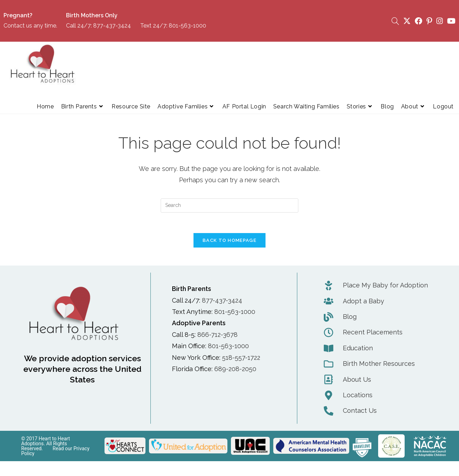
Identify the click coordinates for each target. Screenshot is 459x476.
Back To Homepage (229, 241)
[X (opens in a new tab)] (407, 21)
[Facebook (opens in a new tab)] (419, 21)
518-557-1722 (241, 358)
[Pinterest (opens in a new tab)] (429, 21)
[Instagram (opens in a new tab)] (440, 21)
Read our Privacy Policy (55, 452)
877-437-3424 (112, 26)
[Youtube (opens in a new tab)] (450, 21)
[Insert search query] (229, 206)
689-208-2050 (235, 370)
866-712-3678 (217, 335)
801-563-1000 (187, 26)
